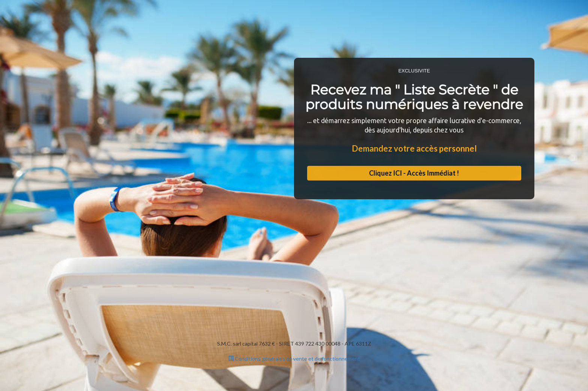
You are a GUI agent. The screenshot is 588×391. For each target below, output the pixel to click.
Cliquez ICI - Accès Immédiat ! (414, 173)
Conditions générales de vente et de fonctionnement (294, 359)
